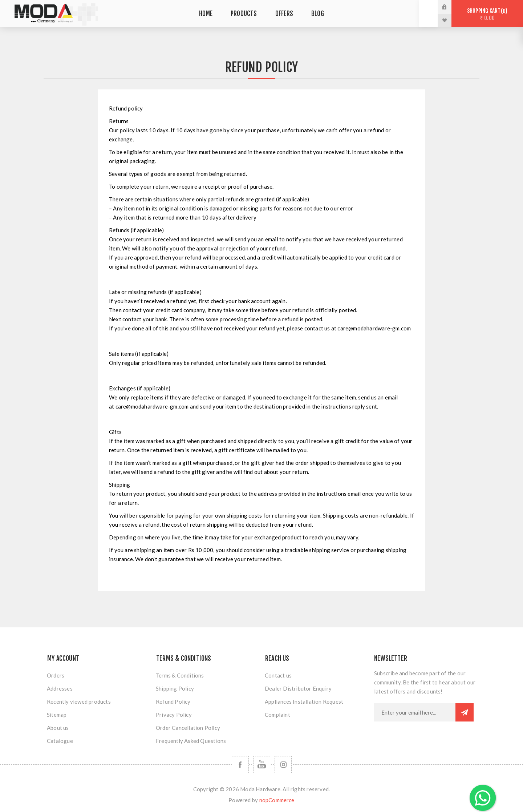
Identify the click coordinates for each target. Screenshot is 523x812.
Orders (56, 675)
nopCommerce (277, 800)
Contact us (278, 675)
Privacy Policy (174, 715)
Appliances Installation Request (304, 702)
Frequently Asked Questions (191, 741)
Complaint (277, 715)
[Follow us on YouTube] (262, 765)
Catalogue (60, 741)
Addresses (60, 688)
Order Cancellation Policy (188, 728)
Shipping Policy (175, 688)
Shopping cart (487, 14)
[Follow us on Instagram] (283, 765)
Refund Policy (173, 702)
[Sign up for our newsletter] (415, 712)
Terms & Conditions (180, 675)
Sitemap (57, 715)
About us (58, 728)
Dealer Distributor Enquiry (298, 688)
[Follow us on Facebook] (240, 765)
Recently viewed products (79, 702)
